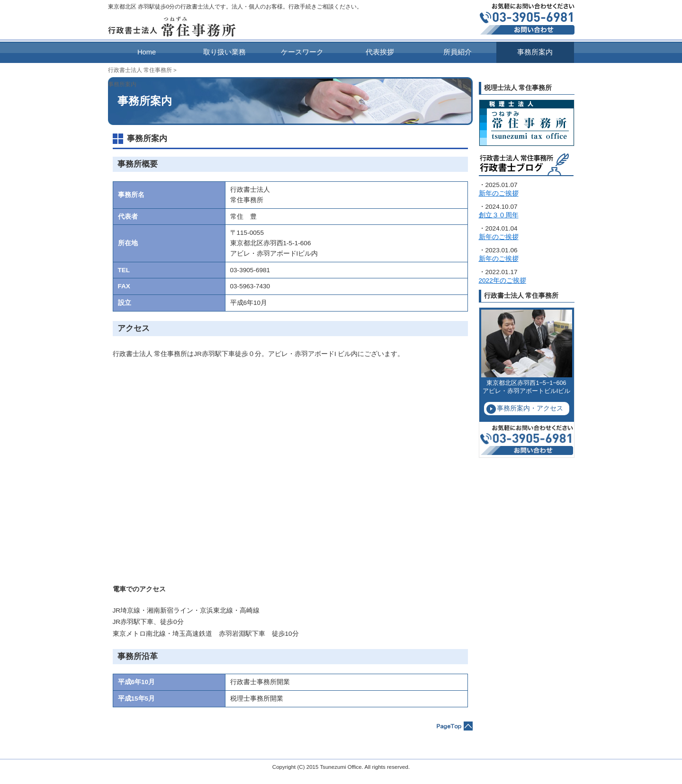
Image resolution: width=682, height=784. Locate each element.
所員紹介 (458, 52)
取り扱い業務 (224, 52)
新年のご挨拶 (499, 193)
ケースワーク (302, 52)
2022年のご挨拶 (503, 281)
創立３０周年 (499, 215)
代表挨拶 (380, 52)
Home (147, 52)
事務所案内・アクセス (530, 408)
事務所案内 (535, 52)
